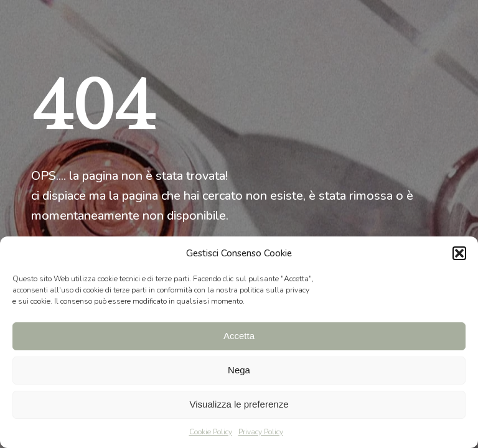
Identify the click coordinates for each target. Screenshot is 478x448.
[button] (459, 253)
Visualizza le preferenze (239, 404)
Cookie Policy (211, 432)
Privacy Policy (261, 432)
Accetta (239, 336)
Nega (239, 370)
